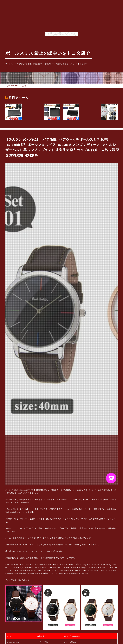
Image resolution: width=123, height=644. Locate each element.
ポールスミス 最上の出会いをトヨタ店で (48, 53)
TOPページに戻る (16, 85)
